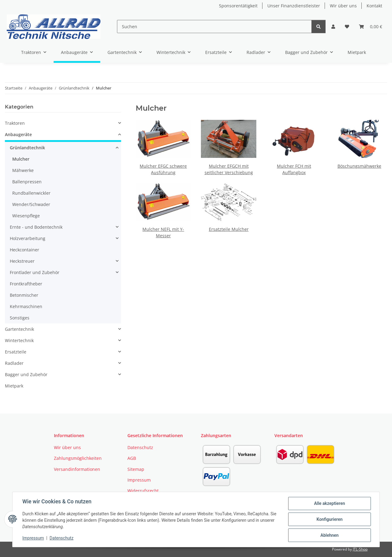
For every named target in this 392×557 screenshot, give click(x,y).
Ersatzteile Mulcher (229, 229)
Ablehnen (329, 535)
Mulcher (21, 159)
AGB (132, 458)
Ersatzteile (16, 352)
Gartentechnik (19, 329)
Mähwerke (23, 170)
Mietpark (14, 386)
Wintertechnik (19, 340)
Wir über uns (343, 6)
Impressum (33, 538)
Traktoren (15, 123)
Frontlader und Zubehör (35, 272)
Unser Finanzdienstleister (294, 6)
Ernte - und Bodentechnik (36, 227)
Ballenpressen (27, 182)
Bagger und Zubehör (26, 374)
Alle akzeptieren (329, 503)
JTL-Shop (360, 549)
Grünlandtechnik (27, 148)
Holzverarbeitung (28, 238)
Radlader (14, 363)
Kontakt (374, 6)
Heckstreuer (22, 261)
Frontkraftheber (26, 284)
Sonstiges (20, 318)
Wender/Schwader (31, 204)
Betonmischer (24, 295)
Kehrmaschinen (26, 306)
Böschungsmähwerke (359, 166)
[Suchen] (214, 27)
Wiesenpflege (26, 216)
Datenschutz (62, 538)
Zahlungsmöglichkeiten (78, 458)
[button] (333, 27)
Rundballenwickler (31, 193)
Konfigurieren (329, 519)
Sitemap (136, 469)
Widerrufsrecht (143, 491)
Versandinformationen (77, 469)
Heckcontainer (24, 250)
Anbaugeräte (18, 134)
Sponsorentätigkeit (238, 6)
